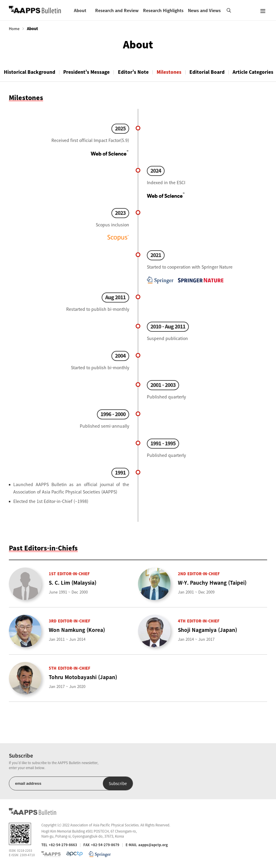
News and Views (204, 10)
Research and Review (117, 10)
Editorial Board (213, 72)
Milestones (174, 72)
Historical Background (30, 72)
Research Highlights (163, 10)
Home (14, 29)
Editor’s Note (137, 72)
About (80, 10)
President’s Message (89, 72)
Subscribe (112, 783)
